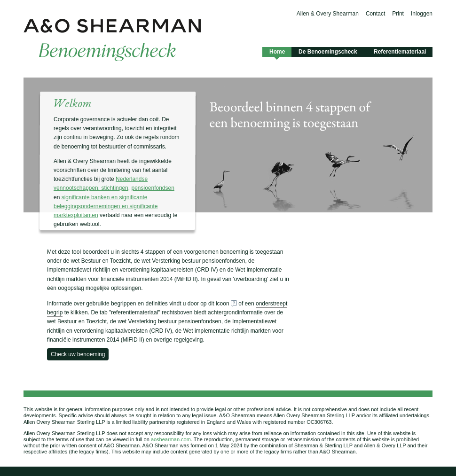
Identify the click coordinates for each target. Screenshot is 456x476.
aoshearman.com (171, 439)
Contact (375, 14)
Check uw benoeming (78, 354)
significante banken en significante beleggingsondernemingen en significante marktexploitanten (106, 206)
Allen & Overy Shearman (328, 14)
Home (277, 53)
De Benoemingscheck (328, 52)
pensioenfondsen (153, 188)
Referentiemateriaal (400, 52)
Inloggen (422, 14)
